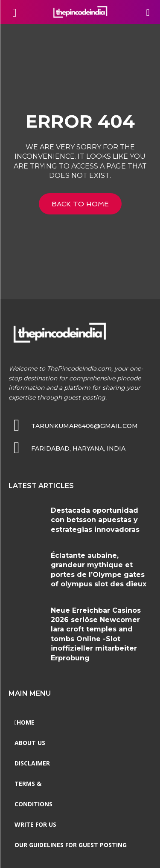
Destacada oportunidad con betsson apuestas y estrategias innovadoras (95, 520)
